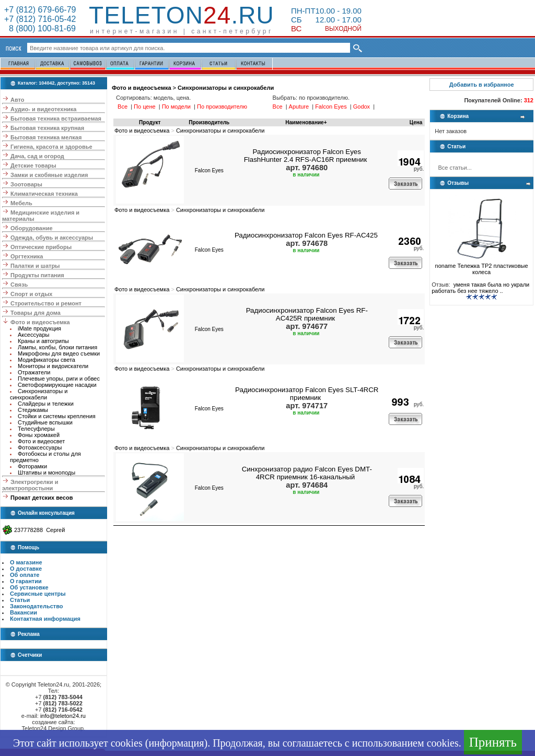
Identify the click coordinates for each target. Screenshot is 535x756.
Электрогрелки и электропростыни (30, 485)
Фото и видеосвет (41, 441)
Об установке (29, 587)
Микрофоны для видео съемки (59, 353)
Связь (19, 285)
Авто (18, 100)
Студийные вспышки (45, 422)
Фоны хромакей (39, 435)
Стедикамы (33, 410)
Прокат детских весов (42, 498)
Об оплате (25, 575)
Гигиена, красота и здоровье (51, 147)
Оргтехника (27, 256)
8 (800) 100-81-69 (40, 28)
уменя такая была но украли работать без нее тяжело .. (480, 288)
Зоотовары (26, 184)
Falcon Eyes (209, 170)
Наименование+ (306, 122)
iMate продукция (39, 328)
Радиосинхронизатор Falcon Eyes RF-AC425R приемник (307, 314)
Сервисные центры (38, 594)
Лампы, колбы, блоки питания (57, 347)
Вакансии (24, 612)
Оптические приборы (41, 247)
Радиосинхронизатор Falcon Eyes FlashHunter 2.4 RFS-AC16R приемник (306, 156)
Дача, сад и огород (37, 156)
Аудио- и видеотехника (43, 109)
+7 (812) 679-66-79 (40, 10)
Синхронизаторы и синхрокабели (39, 394)
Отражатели (34, 372)
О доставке (26, 569)
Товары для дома (36, 313)
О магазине (26, 562)
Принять (493, 742)
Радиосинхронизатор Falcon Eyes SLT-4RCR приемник (307, 394)
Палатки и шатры (35, 266)
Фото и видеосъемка (40, 322)
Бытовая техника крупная (47, 128)
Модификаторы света (46, 360)
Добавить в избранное (482, 85)
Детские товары (33, 166)
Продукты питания (37, 275)
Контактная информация (45, 619)
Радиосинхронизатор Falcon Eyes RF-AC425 (306, 235)
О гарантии (26, 581)
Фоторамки (32, 466)
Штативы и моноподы (46, 473)
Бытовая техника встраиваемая (56, 119)
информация (176, 743)
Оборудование (31, 228)
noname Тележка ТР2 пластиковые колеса (482, 266)
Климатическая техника (44, 194)
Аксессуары (33, 335)
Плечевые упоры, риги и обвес (59, 379)
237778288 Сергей (39, 530)
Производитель (209, 122)
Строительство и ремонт (46, 303)
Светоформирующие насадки (57, 385)
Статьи (20, 600)
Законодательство (37, 606)
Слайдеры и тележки (46, 404)
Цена (416, 122)
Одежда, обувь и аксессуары (52, 238)
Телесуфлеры (36, 429)
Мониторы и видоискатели (53, 366)
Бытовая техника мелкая (46, 137)
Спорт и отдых (31, 294)
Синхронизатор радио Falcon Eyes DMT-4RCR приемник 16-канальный (307, 473)
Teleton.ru (182, 15)
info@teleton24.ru (63, 716)
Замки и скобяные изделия (49, 175)
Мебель (21, 203)
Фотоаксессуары (40, 447)
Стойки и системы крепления (57, 416)
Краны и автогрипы (43, 341)
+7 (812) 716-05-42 (40, 19)
